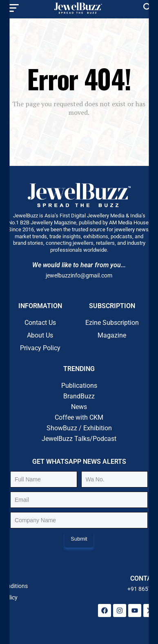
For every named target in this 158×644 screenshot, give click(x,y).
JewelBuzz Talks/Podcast (79, 439)
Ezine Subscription (112, 323)
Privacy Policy (40, 348)
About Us (40, 335)
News (79, 407)
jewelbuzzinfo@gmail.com (79, 275)
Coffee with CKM (79, 417)
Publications (79, 386)
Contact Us (40, 323)
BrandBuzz (79, 396)
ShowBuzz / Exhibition (79, 428)
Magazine (112, 335)
